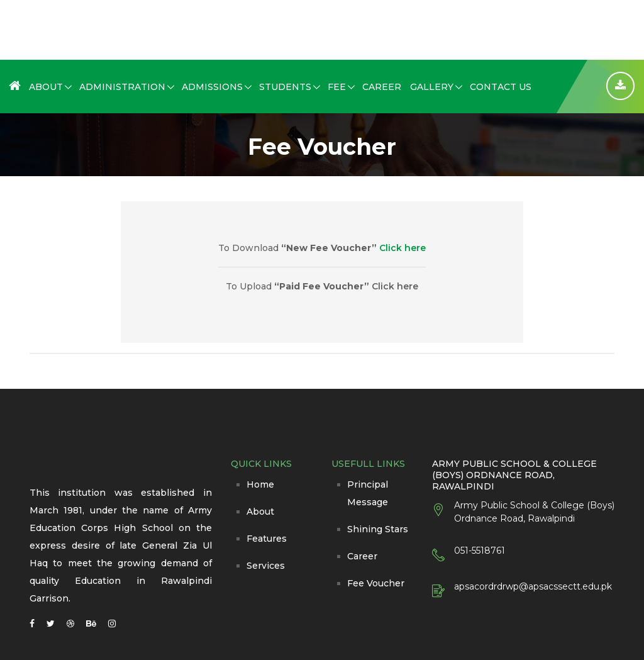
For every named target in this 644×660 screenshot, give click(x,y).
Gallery (432, 87)
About (46, 87)
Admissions (212, 87)
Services (266, 566)
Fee (337, 87)
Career (382, 87)
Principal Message (368, 493)
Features (267, 539)
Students (285, 87)
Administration (122, 87)
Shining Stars (378, 529)
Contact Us (501, 87)
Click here (402, 248)
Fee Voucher (376, 583)
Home (260, 484)
